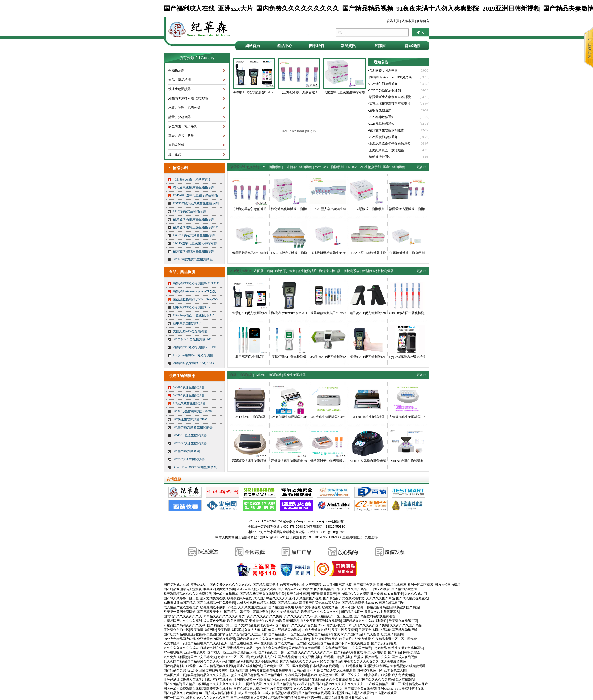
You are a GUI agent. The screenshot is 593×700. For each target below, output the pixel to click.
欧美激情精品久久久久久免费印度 (188, 594)
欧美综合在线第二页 (403, 621)
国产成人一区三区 (220, 652)
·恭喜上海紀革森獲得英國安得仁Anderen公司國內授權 (392, 104)
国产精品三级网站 (195, 684)
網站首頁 (253, 46)
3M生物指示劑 (271, 167)
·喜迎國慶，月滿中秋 (383, 70)
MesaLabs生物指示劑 (329, 167)
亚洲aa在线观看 (195, 652)
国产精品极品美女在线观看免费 (263, 594)
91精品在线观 (267, 603)
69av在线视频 (263, 643)
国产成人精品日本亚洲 (221, 693)
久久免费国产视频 (309, 598)
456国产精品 (306, 684)
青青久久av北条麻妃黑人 (382, 612)
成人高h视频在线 (266, 661)
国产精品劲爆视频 (405, 630)
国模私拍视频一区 (370, 670)
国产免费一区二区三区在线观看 (286, 666)
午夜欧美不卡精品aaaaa (301, 675)
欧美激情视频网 (392, 634)
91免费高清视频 (281, 689)
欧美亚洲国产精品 (406, 607)
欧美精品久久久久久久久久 (320, 612)
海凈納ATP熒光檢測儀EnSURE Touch (199, 283)
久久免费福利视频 (176, 657)
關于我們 (316, 46)
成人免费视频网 (403, 675)
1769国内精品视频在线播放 (216, 666)
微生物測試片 (307, 271)
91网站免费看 (252, 684)
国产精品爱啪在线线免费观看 (375, 616)
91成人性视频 (246, 603)
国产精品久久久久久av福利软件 (365, 621)
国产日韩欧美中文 (210, 612)
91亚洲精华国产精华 (282, 698)
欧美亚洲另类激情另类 (219, 589)
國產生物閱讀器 (295, 375)
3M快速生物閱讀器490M (190, 419)
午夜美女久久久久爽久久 (361, 661)
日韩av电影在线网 (213, 648)
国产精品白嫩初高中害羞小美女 (247, 612)
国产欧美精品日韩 (327, 589)
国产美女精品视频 (384, 643)
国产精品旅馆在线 (327, 634)
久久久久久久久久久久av (315, 652)
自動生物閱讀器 (241, 375)
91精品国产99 (239, 670)
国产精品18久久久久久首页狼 (296, 625)
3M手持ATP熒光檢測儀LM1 (192, 339)
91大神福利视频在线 (409, 689)
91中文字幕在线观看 (376, 675)
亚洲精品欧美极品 (240, 648)
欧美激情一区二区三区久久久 (340, 675)
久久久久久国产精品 (380, 598)
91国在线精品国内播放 (284, 630)
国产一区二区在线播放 (180, 698)
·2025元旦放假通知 (381, 124)
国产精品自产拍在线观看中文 (344, 598)
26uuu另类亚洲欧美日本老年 (338, 625)
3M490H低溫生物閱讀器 (190, 435)
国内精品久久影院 (230, 634)
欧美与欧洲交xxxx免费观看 (336, 670)
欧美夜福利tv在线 (240, 598)
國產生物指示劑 (394, 167)
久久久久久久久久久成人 (181, 648)
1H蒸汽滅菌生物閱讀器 (189, 403)
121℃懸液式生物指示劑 (190, 211)
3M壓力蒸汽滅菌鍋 (186, 451)
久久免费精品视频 (335, 648)
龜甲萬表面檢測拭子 (187, 323)
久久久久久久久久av (298, 616)
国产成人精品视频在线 (412, 598)
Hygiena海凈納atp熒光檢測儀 (193, 355)
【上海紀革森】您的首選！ (192, 179)
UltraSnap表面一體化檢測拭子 (194, 315)
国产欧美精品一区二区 (290, 643)
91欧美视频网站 (287, 621)
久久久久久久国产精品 (406, 625)
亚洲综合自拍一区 (176, 630)
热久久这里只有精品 (245, 675)
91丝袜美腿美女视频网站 (406, 648)
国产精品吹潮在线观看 (314, 693)
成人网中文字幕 (249, 693)
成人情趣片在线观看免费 (181, 607)
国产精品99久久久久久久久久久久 (340, 684)
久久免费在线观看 (338, 680)
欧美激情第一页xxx (336, 607)
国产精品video (288, 603)
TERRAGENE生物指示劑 (363, 167)
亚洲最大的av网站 (262, 621)
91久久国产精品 (360, 648)
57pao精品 (380, 648)
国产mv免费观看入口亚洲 (248, 698)
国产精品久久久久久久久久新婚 (259, 639)
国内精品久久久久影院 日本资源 (360, 594)
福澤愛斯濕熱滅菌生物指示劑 (194, 251)
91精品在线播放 (333, 698)
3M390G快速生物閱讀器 (190, 443)
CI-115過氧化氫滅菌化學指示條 (195, 243)
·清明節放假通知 (380, 110)
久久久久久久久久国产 (213, 698)
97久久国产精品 (331, 661)
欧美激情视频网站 (230, 630)
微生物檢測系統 (348, 271)
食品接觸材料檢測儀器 (378, 271)
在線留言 (423, 21)
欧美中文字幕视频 (308, 607)
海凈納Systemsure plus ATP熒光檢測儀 (199, 291)
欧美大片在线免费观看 (355, 639)
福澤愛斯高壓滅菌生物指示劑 (194, 219)
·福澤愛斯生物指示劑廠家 (386, 130)
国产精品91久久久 (378, 657)
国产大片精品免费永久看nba (254, 625)
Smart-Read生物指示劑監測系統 (195, 467)
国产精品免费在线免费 (360, 689)
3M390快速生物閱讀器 (189, 395)
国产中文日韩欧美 (203, 657)
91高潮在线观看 (386, 693)
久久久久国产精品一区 (357, 589)
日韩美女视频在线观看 (375, 630)
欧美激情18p (194, 693)
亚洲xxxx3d (386, 689)
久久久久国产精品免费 (279, 684)
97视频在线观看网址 (390, 603)
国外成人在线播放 (226, 594)
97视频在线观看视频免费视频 (271, 670)
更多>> (422, 167)
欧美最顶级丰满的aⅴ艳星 (218, 607)
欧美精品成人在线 (264, 657)
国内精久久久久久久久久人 (183, 616)
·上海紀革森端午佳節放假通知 (389, 144)
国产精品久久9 (174, 693)
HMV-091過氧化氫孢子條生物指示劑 (199, 195)
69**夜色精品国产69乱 (180, 639)
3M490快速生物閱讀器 (189, 387)
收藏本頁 (408, 21)
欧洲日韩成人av (356, 698)
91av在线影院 (405, 680)
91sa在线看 (382, 589)
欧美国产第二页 (175, 675)
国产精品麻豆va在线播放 (295, 589)
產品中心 (285, 46)
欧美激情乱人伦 (245, 652)
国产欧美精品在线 (176, 634)
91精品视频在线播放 (349, 657)
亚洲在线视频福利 (249, 666)
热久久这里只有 (256, 634)
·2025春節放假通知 (381, 117)
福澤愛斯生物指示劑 (244, 167)
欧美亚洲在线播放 (219, 689)
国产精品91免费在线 (349, 652)
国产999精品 (172, 684)
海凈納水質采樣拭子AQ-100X (194, 363)
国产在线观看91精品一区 (251, 689)
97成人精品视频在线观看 (279, 693)
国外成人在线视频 (405, 657)
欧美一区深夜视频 (344, 630)
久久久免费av (303, 689)
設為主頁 (393, 21)
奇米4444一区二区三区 (234, 657)
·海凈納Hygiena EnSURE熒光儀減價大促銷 (392, 77)
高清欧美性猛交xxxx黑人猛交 (320, 603)
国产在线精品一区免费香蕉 (216, 603)
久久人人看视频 (256, 630)
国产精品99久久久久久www (207, 661)
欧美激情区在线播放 (310, 680)
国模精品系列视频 (240, 661)
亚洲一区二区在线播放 (237, 643)
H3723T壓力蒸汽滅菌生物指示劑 (196, 203)
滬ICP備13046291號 (275, 537)
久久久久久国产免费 (374, 625)
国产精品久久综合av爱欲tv (182, 670)
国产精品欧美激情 (404, 589)
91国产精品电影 (272, 675)
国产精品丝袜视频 (281, 607)
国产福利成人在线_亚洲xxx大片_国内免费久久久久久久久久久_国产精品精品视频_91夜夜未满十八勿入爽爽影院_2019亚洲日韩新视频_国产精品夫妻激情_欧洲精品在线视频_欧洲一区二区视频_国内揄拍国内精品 (312, 585)
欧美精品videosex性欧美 (277, 680)
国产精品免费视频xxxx (358, 603)
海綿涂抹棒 (327, 271)
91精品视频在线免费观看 (408, 666)
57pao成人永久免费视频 (271, 648)
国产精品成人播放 (296, 639)
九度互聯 (371, 537)
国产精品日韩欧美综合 (404, 652)
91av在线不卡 (394, 594)
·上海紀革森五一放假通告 (386, 150)
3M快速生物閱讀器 (268, 375)
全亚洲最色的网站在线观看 (216, 639)
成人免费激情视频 (393, 661)
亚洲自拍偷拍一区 (246, 680)
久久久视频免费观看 (252, 607)
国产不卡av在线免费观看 (352, 643)
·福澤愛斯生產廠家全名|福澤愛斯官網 (392, 97)
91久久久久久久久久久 (226, 684)
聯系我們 (412, 46)
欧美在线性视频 (298, 594)
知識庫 (380, 46)
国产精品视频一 (352, 612)
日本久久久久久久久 (328, 689)
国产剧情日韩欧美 (323, 594)
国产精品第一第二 (220, 625)
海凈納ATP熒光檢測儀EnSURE (194, 347)
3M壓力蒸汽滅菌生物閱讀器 (193, 427)
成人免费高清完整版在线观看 (320, 621)
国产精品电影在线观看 (180, 666)
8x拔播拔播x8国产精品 (180, 603)
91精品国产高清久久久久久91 (185, 625)
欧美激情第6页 (238, 621)
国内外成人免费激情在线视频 (184, 689)
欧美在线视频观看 (215, 670)
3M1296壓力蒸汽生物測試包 (193, 259)
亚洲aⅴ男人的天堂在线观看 (257, 589)
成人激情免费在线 (213, 598)
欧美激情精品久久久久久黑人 (208, 675)
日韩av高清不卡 (305, 670)
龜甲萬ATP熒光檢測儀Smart (192, 307)
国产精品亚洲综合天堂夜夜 (183, 589)
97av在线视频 (173, 652)
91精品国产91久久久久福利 (183, 621)
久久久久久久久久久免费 (265, 616)
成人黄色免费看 (214, 621)
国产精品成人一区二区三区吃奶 (291, 634)
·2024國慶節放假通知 (383, 137)
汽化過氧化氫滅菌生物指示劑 (194, 187)
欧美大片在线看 (375, 652)
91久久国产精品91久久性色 (360, 634)
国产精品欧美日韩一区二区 (277, 652)
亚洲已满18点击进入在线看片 (184, 680)
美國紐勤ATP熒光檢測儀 (190, 331)
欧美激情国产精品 (320, 643)
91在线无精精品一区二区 (383, 684)
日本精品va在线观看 (324, 666)
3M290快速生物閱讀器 (189, 459)
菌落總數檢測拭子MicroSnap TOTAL (198, 299)
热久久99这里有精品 (285, 612)
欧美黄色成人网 (395, 670)
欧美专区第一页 (175, 643)
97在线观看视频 (351, 666)
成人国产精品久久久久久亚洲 (274, 598)
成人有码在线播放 (219, 680)
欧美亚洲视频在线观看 (317, 657)
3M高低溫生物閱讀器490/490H (194, 411)
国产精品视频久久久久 (203, 643)
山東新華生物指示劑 (298, 167)
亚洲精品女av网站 (415, 684)
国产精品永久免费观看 (304, 648)
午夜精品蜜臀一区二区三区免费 (395, 639)
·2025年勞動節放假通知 (385, 90)
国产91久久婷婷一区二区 (181, 598)
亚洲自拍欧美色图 (203, 634)
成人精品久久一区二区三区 (333, 616)
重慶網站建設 (352, 537)
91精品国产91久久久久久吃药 (373, 680)
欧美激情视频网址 (203, 630)
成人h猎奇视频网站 (324, 639)
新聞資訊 (348, 46)
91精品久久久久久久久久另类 (224, 616)
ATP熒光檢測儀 (241, 271)
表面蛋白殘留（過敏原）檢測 (275, 271)
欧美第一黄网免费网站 (180, 612)
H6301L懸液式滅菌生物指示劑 (194, 235)
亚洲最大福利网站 (376, 666)
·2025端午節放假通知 (383, 84)
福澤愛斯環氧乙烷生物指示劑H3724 (198, 227)
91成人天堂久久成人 (316, 630)
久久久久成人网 (416, 594)
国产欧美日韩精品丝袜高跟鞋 (371, 607)
